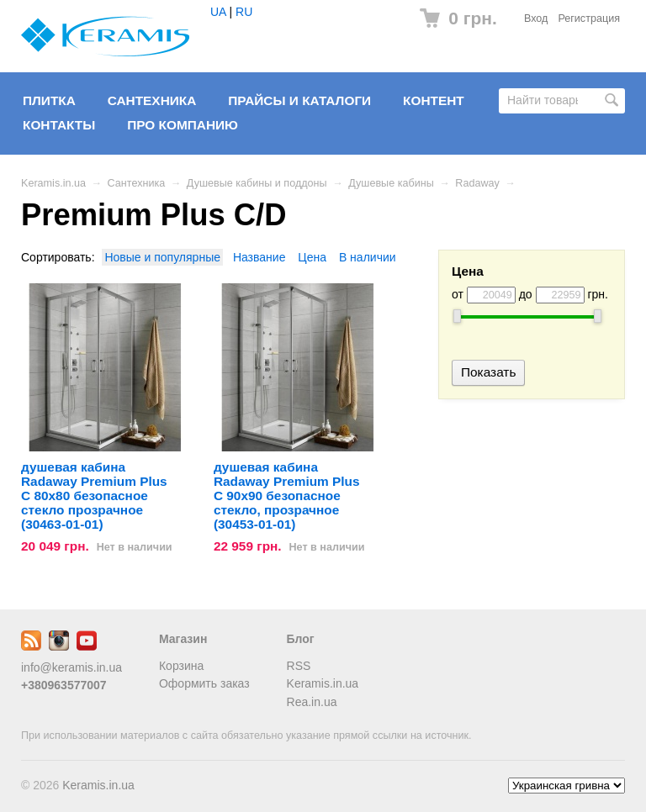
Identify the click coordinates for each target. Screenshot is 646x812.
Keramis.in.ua (53, 183)
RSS (299, 666)
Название (259, 257)
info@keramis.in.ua (71, 667)
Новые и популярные (162, 257)
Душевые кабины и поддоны (257, 183)
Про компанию (183, 125)
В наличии (368, 257)
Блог (301, 639)
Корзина (181, 666)
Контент (434, 100)
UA (218, 12)
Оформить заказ (204, 683)
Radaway (477, 183)
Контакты (59, 125)
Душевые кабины (391, 183)
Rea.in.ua (312, 702)
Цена (312, 257)
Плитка (49, 100)
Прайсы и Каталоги (299, 100)
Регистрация (589, 18)
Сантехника (152, 100)
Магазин (183, 639)
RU (244, 12)
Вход (536, 18)
